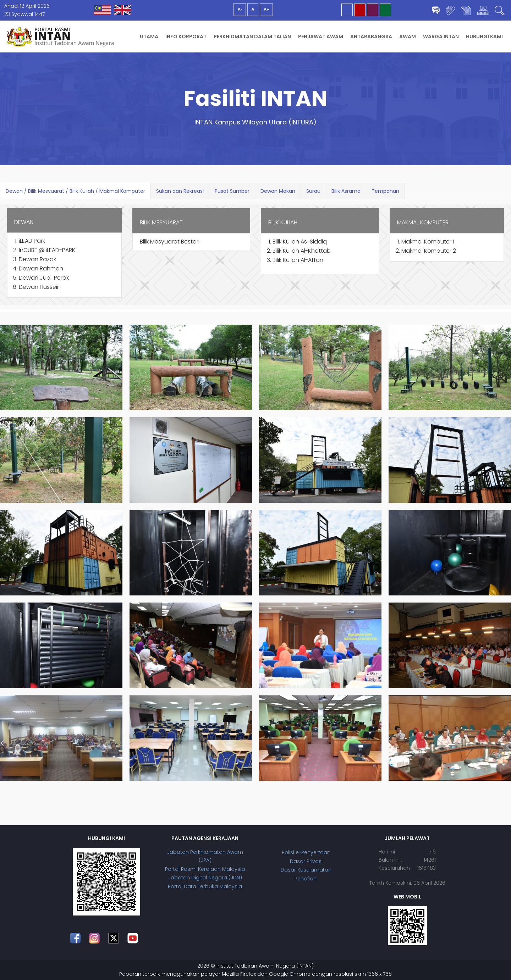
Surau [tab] (313, 191)
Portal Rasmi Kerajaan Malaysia (205, 869)
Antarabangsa (371, 37)
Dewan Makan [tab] (278, 191)
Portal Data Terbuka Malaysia (205, 886)
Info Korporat (186, 37)
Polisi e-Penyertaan (306, 852)
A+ (267, 10)
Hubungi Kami (484, 37)
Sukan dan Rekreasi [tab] (180, 191)
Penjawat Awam (321, 37)
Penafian (306, 879)
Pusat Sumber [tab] (232, 191)
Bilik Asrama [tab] (346, 191)
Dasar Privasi (306, 861)
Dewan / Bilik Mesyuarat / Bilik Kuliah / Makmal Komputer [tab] (75, 191)
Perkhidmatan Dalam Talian (252, 37)
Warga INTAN (441, 37)
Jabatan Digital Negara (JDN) (205, 878)
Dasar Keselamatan (306, 870)
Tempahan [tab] (385, 191)
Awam (408, 37)
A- (240, 10)
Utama (149, 37)
